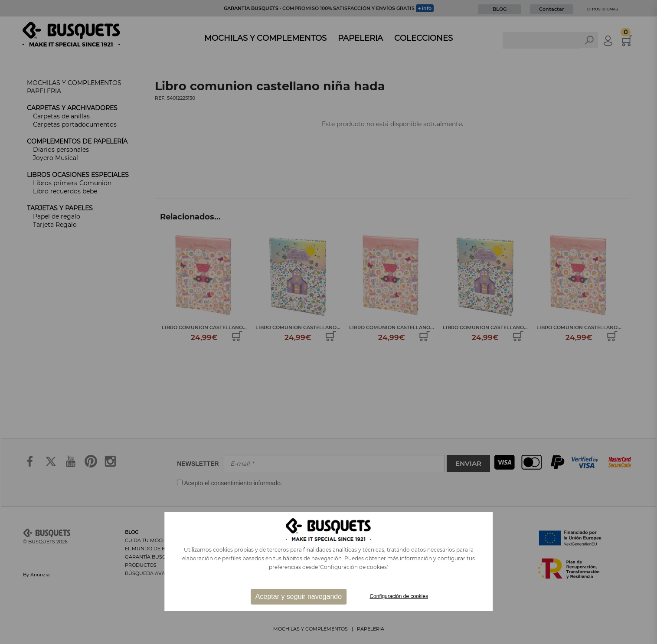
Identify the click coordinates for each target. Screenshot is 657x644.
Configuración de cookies (399, 596)
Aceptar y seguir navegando (299, 597)
